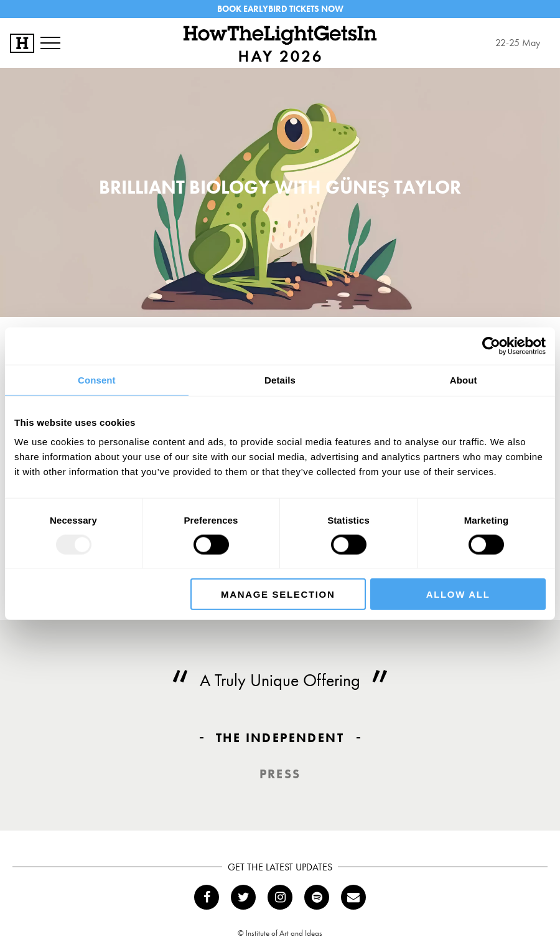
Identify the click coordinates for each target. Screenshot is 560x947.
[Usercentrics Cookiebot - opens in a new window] (491, 346)
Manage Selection (278, 594)
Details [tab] (280, 379)
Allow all (458, 594)
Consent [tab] (97, 379)
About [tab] (464, 379)
